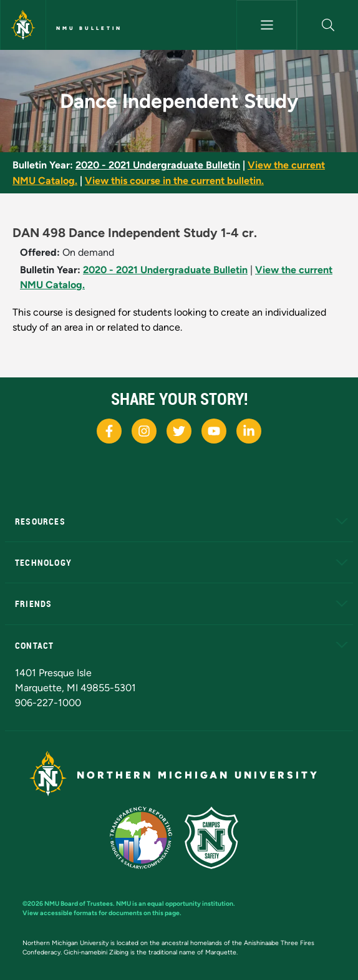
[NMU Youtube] (214, 431)
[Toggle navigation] (267, 25)
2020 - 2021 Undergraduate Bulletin (158, 165)
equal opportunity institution (190, 904)
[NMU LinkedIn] (249, 431)
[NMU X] (179, 431)
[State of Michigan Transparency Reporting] (148, 837)
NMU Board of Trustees (79, 904)
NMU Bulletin (89, 28)
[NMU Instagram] (144, 431)
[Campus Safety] (216, 837)
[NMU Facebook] (109, 431)
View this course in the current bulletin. (174, 181)
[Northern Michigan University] (23, 25)
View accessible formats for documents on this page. (102, 913)
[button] (328, 25)
